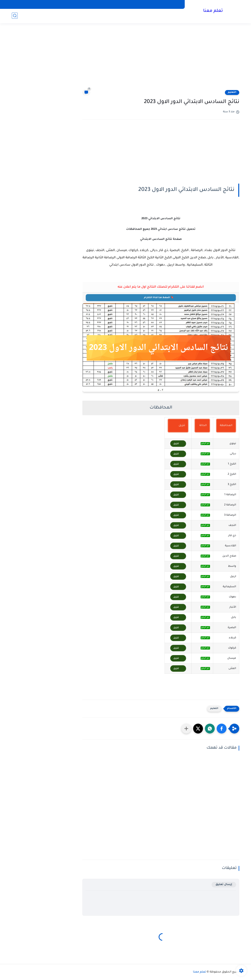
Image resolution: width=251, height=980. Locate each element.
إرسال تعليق (224, 885)
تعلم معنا (213, 11)
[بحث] (15, 16)
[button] (222, 729)
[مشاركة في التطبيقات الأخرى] (186, 729)
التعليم (232, 92)
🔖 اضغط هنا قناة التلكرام (160, 297)
